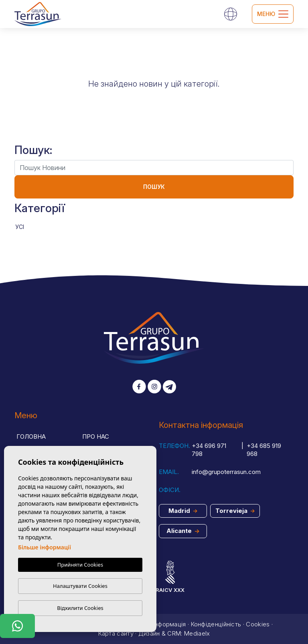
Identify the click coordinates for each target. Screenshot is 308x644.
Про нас (96, 436)
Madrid (183, 511)
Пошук (154, 187)
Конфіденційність (216, 624)
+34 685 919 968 (264, 450)
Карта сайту (116, 633)
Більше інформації (45, 547)
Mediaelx (197, 633)
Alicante (183, 531)
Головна (31, 436)
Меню (273, 14)
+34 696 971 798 (209, 450)
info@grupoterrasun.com (226, 472)
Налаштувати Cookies (80, 586)
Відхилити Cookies (80, 608)
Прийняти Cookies (80, 565)
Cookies (258, 624)
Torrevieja (235, 511)
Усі (20, 227)
